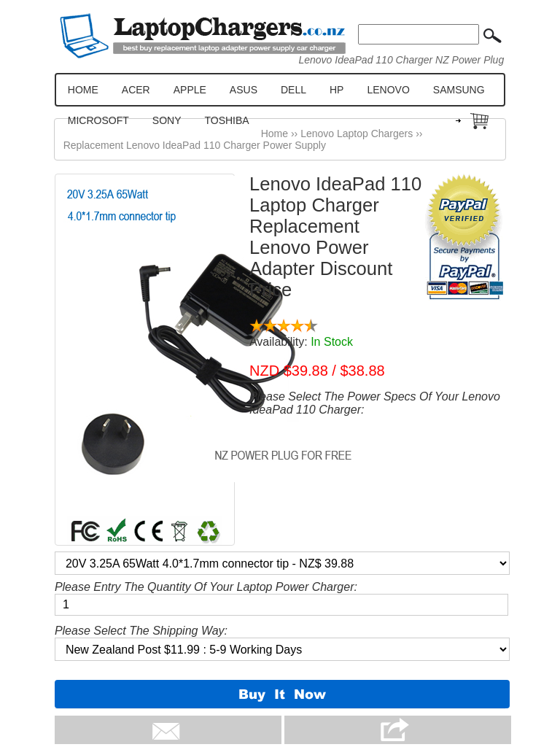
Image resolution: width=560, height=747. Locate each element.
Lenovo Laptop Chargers (357, 133)
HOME (83, 90)
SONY (167, 120)
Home (275, 133)
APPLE (190, 90)
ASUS (244, 90)
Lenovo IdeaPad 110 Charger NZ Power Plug (401, 60)
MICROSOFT (98, 120)
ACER (136, 90)
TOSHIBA (226, 120)
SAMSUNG (459, 90)
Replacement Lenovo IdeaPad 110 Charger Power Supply (195, 145)
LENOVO (388, 90)
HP (337, 90)
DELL (293, 90)
